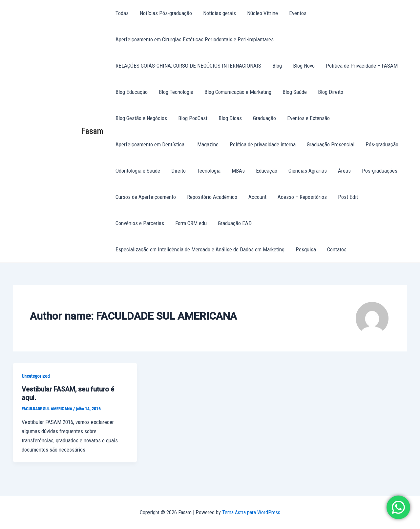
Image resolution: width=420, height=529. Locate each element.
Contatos (337, 249)
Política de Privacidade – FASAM (362, 66)
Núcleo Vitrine (262, 13)
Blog (277, 66)
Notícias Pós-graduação (166, 13)
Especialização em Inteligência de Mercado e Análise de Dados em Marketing (200, 249)
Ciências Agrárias (308, 171)
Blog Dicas (230, 118)
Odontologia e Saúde (138, 171)
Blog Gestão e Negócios (141, 118)
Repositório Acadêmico (212, 197)
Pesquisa (306, 249)
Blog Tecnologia (176, 92)
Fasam (92, 131)
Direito (178, 171)
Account (257, 197)
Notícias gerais (220, 13)
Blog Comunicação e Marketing (238, 92)
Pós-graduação (382, 144)
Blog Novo (304, 66)
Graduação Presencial (331, 144)
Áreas (344, 171)
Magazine (208, 144)
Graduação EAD (235, 223)
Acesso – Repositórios (302, 197)
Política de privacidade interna (263, 144)
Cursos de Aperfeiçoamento (146, 197)
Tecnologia (209, 171)
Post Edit (348, 197)
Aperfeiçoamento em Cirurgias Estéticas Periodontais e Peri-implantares (195, 39)
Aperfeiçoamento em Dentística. (151, 144)
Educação (267, 171)
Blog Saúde (295, 92)
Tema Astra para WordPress (251, 512)
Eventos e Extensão (308, 118)
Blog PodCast (193, 118)
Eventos (298, 13)
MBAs (238, 171)
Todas (122, 13)
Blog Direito (331, 92)
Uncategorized (36, 376)
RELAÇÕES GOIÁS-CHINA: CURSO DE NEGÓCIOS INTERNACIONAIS (188, 66)
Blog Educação (132, 92)
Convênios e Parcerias (140, 223)
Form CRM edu (191, 223)
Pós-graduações (380, 171)
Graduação (264, 118)
